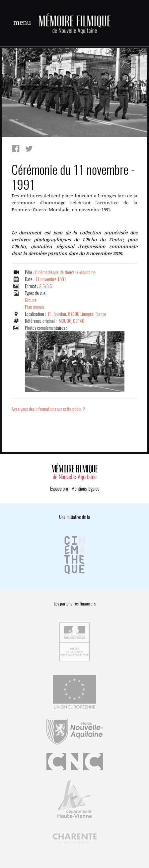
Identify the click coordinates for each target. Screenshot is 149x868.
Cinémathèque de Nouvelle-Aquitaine (65, 272)
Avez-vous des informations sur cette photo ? (48, 409)
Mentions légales (85, 489)
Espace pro (59, 489)
